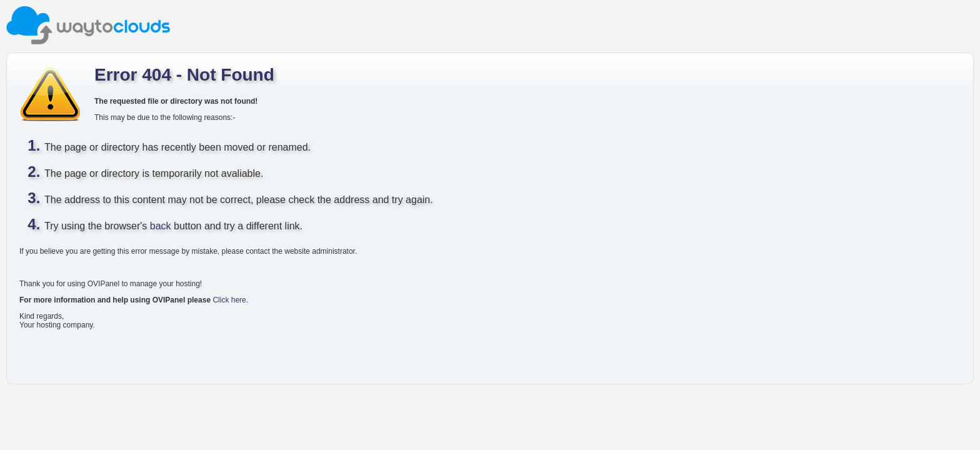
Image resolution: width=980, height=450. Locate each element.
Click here (229, 300)
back (161, 226)
